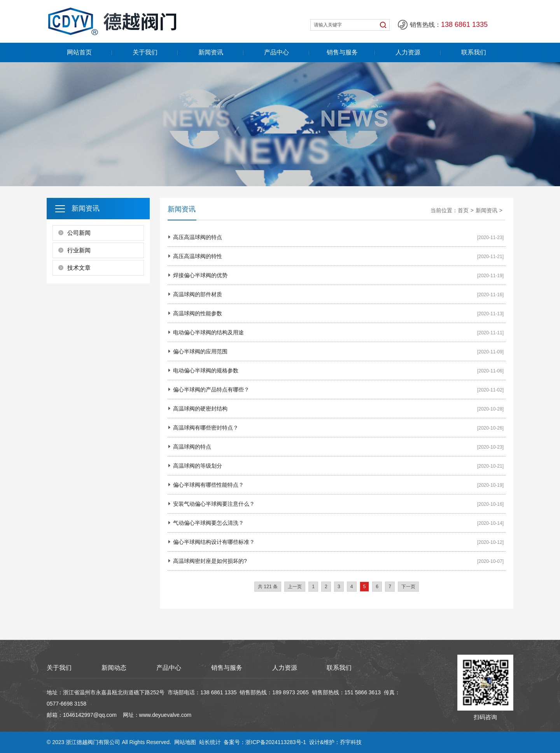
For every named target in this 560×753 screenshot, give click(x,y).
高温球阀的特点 (192, 447)
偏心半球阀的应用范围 (200, 351)
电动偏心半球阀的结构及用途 (208, 332)
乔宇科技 (351, 742)
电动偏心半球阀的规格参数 (206, 370)
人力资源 (408, 52)
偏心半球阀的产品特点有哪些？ (211, 390)
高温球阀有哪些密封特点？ (206, 428)
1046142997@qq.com (90, 715)
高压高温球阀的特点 (198, 237)
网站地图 (185, 742)
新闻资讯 (211, 52)
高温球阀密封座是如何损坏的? (210, 561)
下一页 (408, 587)
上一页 (295, 587)
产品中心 (276, 52)
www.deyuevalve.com (165, 715)
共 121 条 (268, 587)
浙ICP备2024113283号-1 (276, 742)
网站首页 (79, 52)
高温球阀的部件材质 (198, 294)
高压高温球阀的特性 (198, 256)
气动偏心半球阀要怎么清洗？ (208, 523)
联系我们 (474, 52)
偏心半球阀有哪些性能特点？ (208, 485)
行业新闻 (79, 250)
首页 (463, 210)
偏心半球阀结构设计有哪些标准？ (214, 542)
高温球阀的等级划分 (198, 466)
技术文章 (79, 268)
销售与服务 (342, 52)
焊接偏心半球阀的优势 (200, 275)
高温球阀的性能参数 (198, 313)
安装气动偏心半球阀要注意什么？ (214, 504)
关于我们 (145, 52)
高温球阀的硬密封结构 (200, 409)
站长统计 (210, 742)
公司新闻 (79, 233)
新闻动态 (114, 668)
